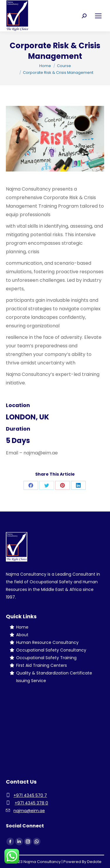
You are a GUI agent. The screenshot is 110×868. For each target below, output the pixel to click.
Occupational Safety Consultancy (51, 650)
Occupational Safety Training (46, 658)
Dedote (94, 862)
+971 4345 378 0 (31, 803)
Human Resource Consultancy (47, 642)
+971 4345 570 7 (30, 795)
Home (22, 627)
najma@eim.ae (29, 811)
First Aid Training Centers (42, 665)
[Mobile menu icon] (98, 16)
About (22, 635)
